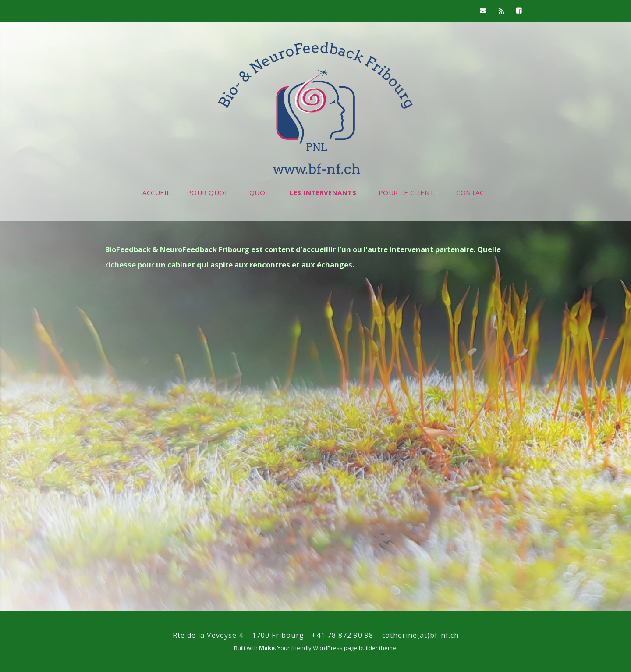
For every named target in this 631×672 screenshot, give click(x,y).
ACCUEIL (156, 192)
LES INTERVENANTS (323, 192)
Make (267, 648)
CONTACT (472, 192)
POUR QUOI (207, 192)
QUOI (259, 192)
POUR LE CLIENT (406, 192)
